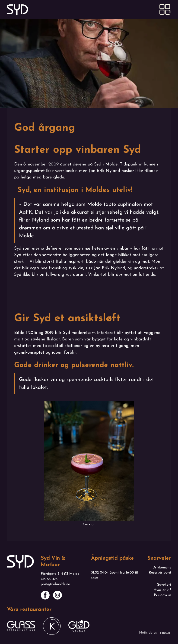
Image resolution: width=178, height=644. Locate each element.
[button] (165, 10)
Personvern (162, 595)
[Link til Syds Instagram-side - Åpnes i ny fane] (57, 595)
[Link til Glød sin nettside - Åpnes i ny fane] (79, 626)
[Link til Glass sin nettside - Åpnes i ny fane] (21, 626)
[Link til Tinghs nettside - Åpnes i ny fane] (155, 633)
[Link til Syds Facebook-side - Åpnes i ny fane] (45, 595)
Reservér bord (160, 573)
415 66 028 (49, 579)
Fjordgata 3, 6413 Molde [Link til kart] (60, 574)
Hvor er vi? (162, 590)
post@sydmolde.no (55, 584)
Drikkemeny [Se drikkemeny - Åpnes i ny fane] (162, 568)
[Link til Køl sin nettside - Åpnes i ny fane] (52, 626)
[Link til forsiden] (17, 10)
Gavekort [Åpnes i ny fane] (164, 585)
